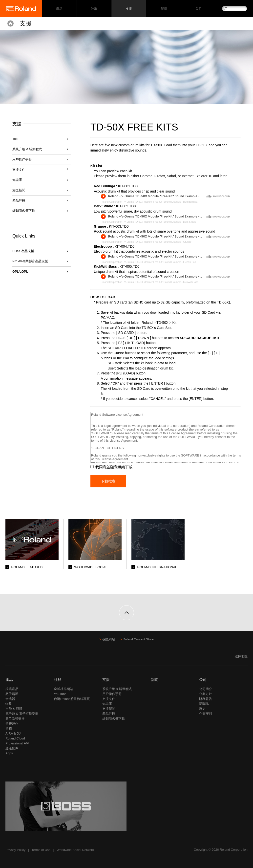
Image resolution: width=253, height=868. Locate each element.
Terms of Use (41, 850)
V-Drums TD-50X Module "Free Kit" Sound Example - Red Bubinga (161, 202)
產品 (9, 680)
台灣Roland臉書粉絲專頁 (72, 699)
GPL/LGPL (20, 271)
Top (15, 139)
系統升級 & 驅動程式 (27, 149)
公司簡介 (206, 689)
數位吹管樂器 (15, 719)
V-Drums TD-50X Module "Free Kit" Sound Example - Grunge (158, 242)
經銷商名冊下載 (24, 211)
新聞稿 (204, 704)
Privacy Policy (15, 850)
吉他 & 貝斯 (14, 709)
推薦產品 (12, 689)
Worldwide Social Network (75, 850)
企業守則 (206, 714)
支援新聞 (19, 190)
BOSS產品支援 (23, 251)
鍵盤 (9, 704)
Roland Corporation (112, 202)
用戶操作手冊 (22, 159)
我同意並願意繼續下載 (114, 467)
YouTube (60, 694)
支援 (129, 9)
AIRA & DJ (13, 733)
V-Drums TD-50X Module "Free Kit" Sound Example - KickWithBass (161, 282)
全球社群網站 (63, 689)
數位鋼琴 (12, 694)
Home (11, 23)
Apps (9, 753)
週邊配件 (12, 748)
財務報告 (206, 699)
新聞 (164, 9)
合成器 (10, 699)
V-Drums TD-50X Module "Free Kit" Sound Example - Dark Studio (160, 222)
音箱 (9, 728)
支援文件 (109, 699)
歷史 (202, 709)
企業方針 (206, 694)
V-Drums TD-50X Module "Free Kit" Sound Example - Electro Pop (160, 262)
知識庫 (17, 180)
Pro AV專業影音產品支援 (30, 261)
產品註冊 (19, 201)
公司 (199, 9)
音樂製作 (12, 724)
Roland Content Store (138, 639)
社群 (94, 9)
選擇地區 (241, 656)
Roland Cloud (15, 738)
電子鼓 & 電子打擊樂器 (22, 714)
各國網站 (108, 639)
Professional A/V (17, 743)
